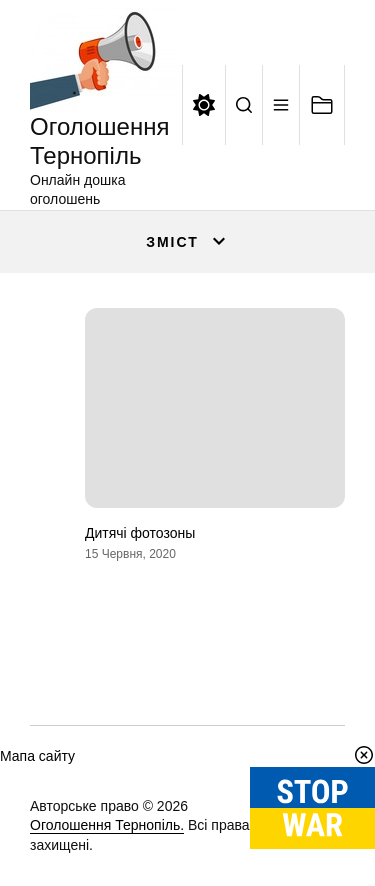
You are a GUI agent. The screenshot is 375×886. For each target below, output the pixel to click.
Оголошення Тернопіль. (107, 825)
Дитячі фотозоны (140, 533)
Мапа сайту (37, 756)
